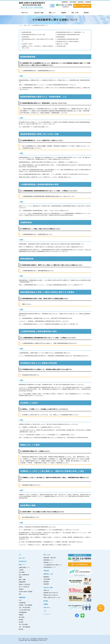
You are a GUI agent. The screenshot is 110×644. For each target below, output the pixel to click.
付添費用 (21, 570)
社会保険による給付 (27, 44)
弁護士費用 (46, 571)
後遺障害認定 (22, 597)
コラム (45, 611)
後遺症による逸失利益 (24, 584)
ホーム (21, 25)
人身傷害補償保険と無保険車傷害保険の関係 (68, 35)
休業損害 (21, 589)
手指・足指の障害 (23, 624)
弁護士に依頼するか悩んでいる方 (52, 597)
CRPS (20, 600)
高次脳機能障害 (23, 612)
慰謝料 (20, 577)
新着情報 (46, 604)
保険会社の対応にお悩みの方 (51, 595)
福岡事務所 (46, 577)
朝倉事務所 (46, 582)
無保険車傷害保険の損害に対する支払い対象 (34, 35)
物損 (20, 594)
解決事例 (46, 601)
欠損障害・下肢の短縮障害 (26, 605)
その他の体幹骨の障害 (24, 610)
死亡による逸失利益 (24, 587)
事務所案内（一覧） (49, 574)
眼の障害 (21, 629)
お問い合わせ (47, 607)
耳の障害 (21, 622)
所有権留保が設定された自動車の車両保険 (67, 42)
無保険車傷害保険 (27, 32)
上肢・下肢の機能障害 (24, 627)
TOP (20, 555)
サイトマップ (47, 614)
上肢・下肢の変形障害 (24, 607)
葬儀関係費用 (22, 582)
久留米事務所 (47, 579)
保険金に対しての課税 (62, 44)
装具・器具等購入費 (24, 575)
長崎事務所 (46, 584)
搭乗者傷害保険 (60, 37)
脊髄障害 (21, 615)
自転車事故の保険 (61, 46)
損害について (22, 565)
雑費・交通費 (22, 580)
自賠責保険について (49, 560)
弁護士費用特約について (50, 567)
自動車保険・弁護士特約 (50, 558)
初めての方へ (22, 558)
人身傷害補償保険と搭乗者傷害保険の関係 (67, 39)
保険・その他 (27, 25)
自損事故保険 (25, 37)
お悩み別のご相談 (48, 587)
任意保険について (48, 562)
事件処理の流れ (23, 561)
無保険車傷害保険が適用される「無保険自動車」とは (70, 32)
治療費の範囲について (24, 567)
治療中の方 (46, 590)
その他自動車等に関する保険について (53, 565)
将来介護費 (22, 572)
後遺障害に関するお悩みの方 (51, 593)
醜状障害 (21, 620)
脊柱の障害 (22, 617)
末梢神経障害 (22, 603)
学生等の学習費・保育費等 (26, 592)
